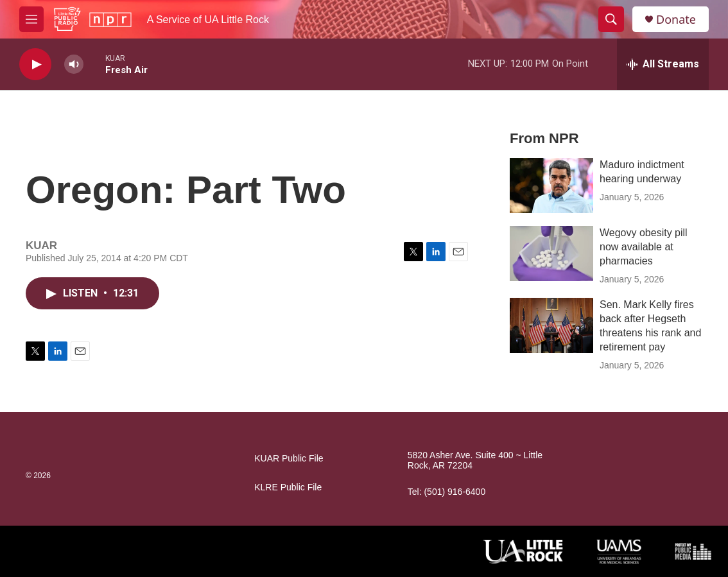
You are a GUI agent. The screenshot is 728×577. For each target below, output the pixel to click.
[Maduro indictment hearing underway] (551, 185)
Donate (676, 20)
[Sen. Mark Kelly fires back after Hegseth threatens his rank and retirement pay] (551, 325)
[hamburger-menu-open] (31, 19)
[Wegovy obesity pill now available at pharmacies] (551, 254)
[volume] (74, 65)
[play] (35, 65)
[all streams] (663, 64)
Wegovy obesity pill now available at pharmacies (644, 247)
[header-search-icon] (611, 19)
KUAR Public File (289, 459)
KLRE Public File (288, 487)
